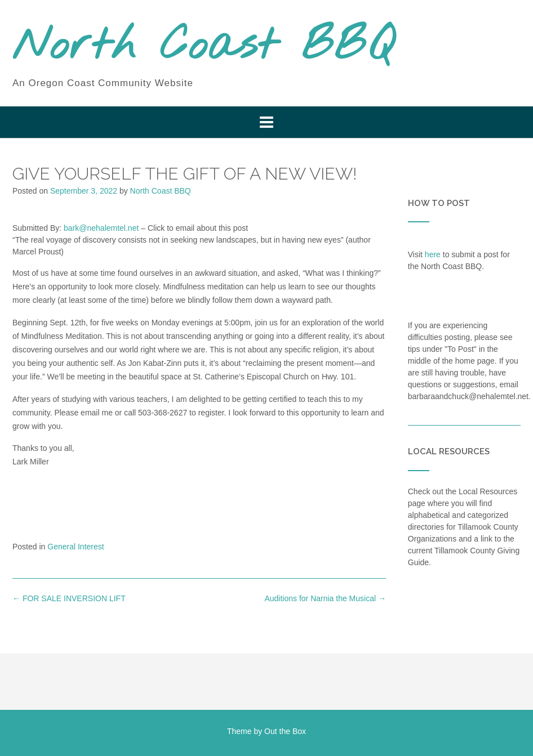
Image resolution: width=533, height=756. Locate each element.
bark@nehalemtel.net (101, 228)
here (433, 254)
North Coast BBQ (203, 47)
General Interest (75, 547)
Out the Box (285, 731)
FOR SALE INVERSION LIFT (69, 598)
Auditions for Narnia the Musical (325, 598)
